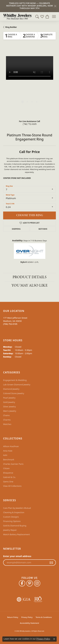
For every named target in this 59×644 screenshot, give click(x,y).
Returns (43, 229)
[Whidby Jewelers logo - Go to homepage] (17, 17)
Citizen (6, 468)
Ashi (5, 455)
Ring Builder (11, 27)
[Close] (55, 6)
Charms (7, 420)
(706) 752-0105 (30, 124)
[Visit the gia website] (24, 599)
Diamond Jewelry (11, 389)
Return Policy (13, 617)
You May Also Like (30, 286)
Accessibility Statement (30, 623)
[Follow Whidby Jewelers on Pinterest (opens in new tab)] (30, 583)
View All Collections (12, 486)
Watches (7, 424)
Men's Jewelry (10, 411)
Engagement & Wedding (15, 380)
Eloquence (8, 473)
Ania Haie (8, 451)
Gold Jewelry (9, 402)
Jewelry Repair (10, 530)
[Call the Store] (10, 324)
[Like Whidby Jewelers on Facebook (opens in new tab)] (22, 583)
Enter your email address (17, 556)
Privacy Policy (27, 617)
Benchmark (9, 460)
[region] (29, 82)
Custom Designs (11, 517)
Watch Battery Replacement (16, 534)
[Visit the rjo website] (38, 599)
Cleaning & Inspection (14, 512)
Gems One (8, 482)
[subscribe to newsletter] (51, 563)
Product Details (29, 277)
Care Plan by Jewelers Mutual (17, 508)
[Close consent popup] (54, 639)
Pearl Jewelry (9, 398)
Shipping (16, 229)
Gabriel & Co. (9, 477)
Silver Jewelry (9, 407)
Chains (6, 415)
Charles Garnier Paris (13, 464)
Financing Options (12, 521)
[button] (37, 17)
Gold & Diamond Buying (15, 526)
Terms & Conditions (44, 617)
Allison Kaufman (11, 446)
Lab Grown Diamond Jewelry (17, 385)
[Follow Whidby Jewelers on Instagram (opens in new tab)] (37, 583)
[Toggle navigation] (54, 17)
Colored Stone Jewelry (14, 393)
